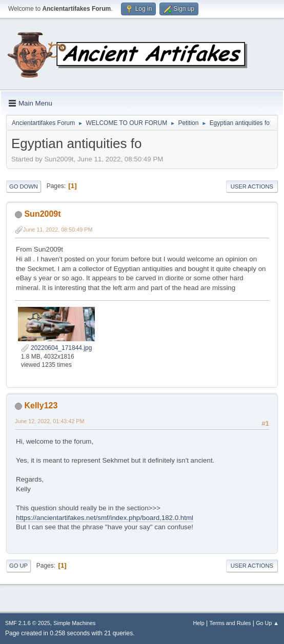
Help (199, 623)
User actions (252, 186)
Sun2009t (42, 214)
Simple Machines (74, 623)
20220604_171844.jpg (57, 348)
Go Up (18, 566)
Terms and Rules (230, 623)
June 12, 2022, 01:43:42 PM (49, 421)
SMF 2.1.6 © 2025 (28, 623)
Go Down (24, 186)
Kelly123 (41, 406)
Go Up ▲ (267, 623)
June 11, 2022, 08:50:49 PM (58, 230)
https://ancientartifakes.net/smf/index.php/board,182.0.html (105, 518)
